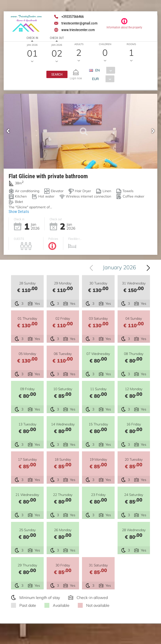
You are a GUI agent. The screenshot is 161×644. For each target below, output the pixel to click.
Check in (32, 38)
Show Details (19, 212)
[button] (57, 74)
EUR (95, 79)
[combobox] (104, 70)
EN (97, 70)
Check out (57, 38)
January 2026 (119, 267)
